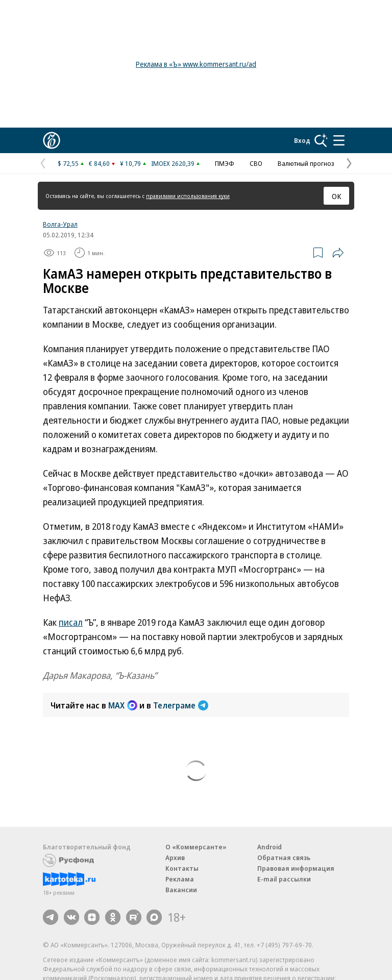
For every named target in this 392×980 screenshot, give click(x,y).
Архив (175, 857)
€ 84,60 (99, 163)
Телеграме (181, 705)
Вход (302, 140)
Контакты (182, 868)
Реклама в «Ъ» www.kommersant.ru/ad (196, 64)
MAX (123, 705)
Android (269, 847)
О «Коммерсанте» (196, 847)
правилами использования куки (188, 196)
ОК (337, 196)
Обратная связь (284, 857)
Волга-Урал (60, 224)
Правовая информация (296, 868)
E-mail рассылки (284, 879)
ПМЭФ (225, 163)
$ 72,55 (68, 163)
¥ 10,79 (130, 163)
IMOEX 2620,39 (173, 163)
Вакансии (181, 890)
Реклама (180, 879)
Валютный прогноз (306, 163)
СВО (256, 163)
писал (71, 622)
